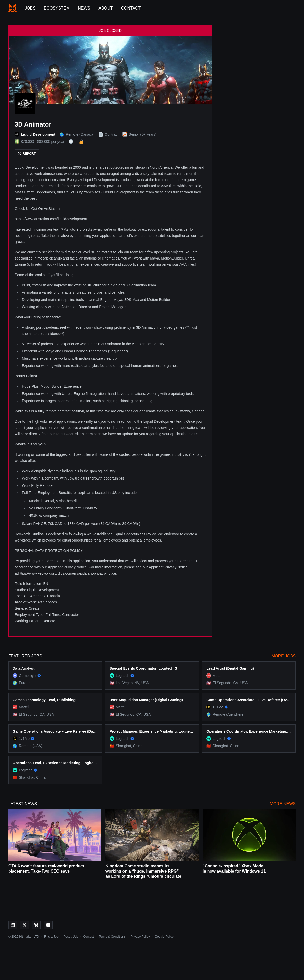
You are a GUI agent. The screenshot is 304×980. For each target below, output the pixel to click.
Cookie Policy (164, 937)
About (106, 8)
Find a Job (51, 937)
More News (283, 804)
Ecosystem (57, 8)
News (84, 8)
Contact (131, 8)
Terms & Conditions (112, 937)
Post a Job (71, 937)
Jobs (30, 8)
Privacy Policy (140, 937)
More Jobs (284, 656)
